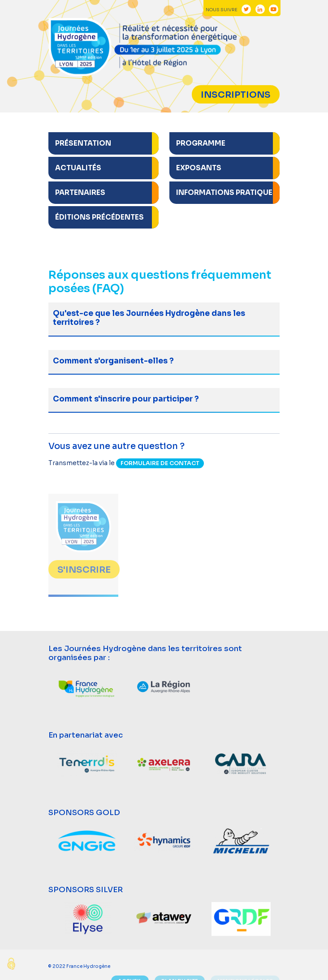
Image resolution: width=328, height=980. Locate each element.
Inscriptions (236, 95)
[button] (104, 144)
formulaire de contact (160, 463)
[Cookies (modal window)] (11, 965)
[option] (87, 687)
